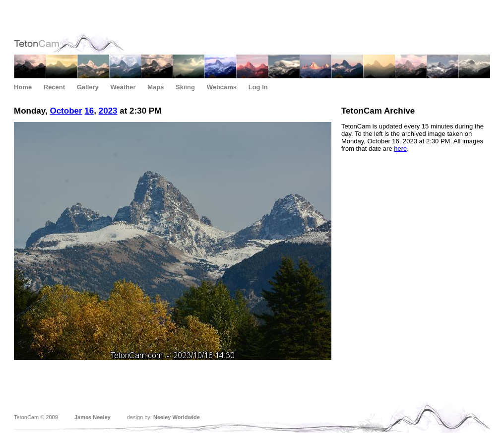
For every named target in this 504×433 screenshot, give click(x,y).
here (400, 149)
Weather (123, 87)
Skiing (185, 87)
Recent (54, 87)
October (66, 111)
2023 (108, 111)
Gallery (88, 87)
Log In (258, 87)
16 (89, 111)
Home (23, 87)
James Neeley (93, 417)
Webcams (222, 87)
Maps (156, 87)
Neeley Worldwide (177, 417)
